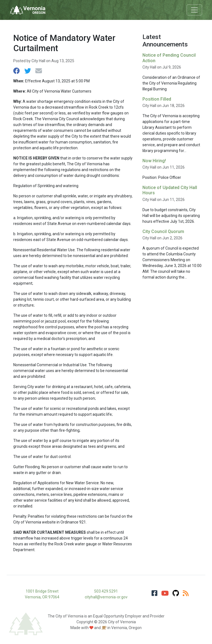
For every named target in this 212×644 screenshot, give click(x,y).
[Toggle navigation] (194, 10)
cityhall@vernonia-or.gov (106, 597)
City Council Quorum (163, 231)
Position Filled (157, 99)
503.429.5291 (106, 591)
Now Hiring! (154, 161)
